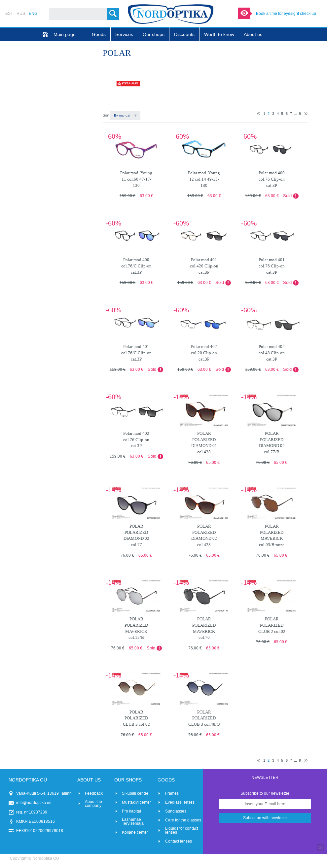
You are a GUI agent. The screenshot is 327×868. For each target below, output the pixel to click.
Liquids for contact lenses (182, 830)
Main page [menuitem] (65, 35)
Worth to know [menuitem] (219, 35)
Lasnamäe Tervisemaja (133, 821)
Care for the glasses (183, 820)
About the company (93, 804)
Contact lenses (179, 841)
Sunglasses (176, 811)
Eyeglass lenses (180, 802)
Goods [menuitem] (99, 35)
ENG (33, 14)
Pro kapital (131, 811)
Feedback (94, 793)
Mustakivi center (136, 802)
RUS (21, 14)
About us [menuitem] (253, 35)
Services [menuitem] (124, 35)
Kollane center (135, 832)
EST (9, 14)
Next (306, 114)
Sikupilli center (135, 793)
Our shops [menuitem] (154, 35)
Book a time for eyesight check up (286, 14)
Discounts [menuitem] (184, 35)
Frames (172, 793)
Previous (258, 114)
